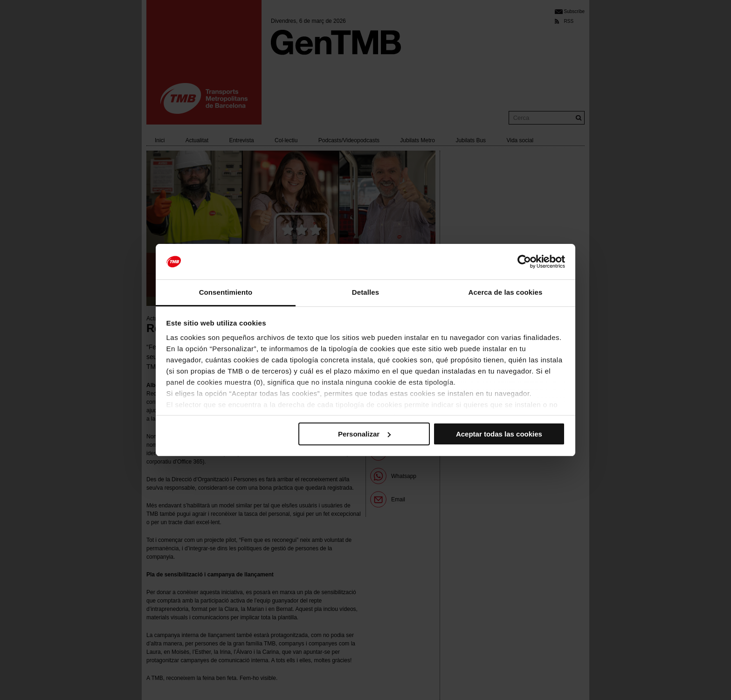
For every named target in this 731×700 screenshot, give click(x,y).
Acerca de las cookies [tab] (506, 292)
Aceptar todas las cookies (499, 434)
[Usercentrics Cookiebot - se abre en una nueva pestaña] (524, 262)
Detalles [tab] (365, 292)
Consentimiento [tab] (226, 292)
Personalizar (364, 434)
